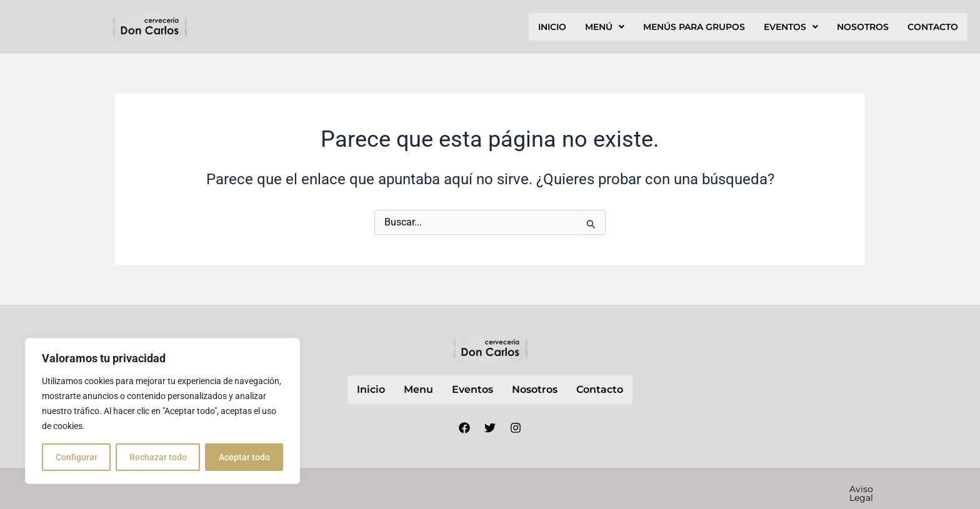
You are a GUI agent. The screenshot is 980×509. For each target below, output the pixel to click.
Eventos (791, 27)
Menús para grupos (694, 27)
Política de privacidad (678, 489)
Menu (418, 389)
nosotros (863, 27)
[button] (605, 27)
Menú (605, 27)
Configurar (77, 457)
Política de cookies (788, 489)
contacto (933, 27)
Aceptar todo (244, 457)
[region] (162, 411)
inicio (552, 27)
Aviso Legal (586, 489)
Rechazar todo (158, 457)
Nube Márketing (436, 488)
